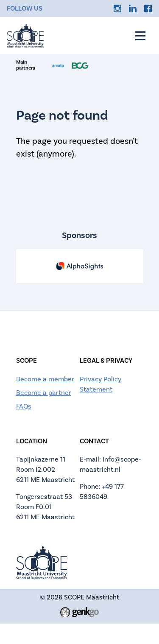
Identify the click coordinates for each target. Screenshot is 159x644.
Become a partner (44, 393)
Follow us (25, 8)
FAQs (24, 406)
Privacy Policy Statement (100, 384)
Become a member (45, 379)
